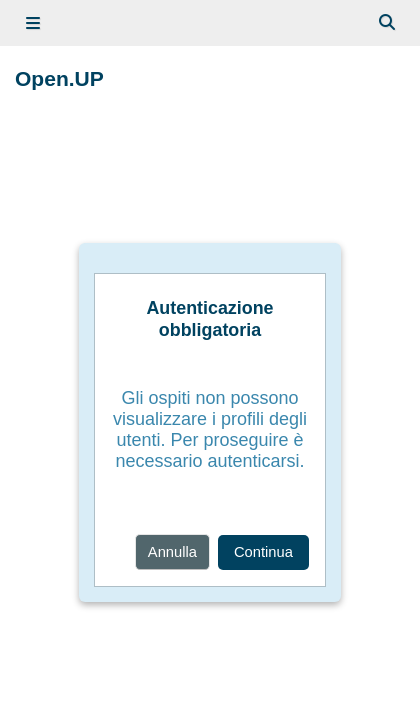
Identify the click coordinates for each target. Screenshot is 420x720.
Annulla (172, 552)
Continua (263, 552)
